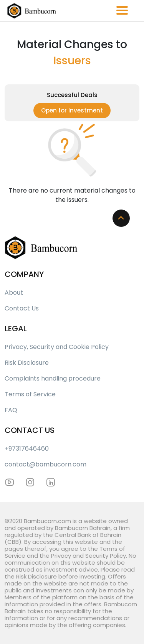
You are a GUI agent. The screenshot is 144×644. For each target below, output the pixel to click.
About (14, 293)
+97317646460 (27, 449)
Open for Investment (72, 110)
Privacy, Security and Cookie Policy (57, 347)
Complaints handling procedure (53, 378)
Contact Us (22, 308)
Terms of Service (30, 394)
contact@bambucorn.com (46, 464)
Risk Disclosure (27, 363)
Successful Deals (72, 95)
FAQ (11, 410)
